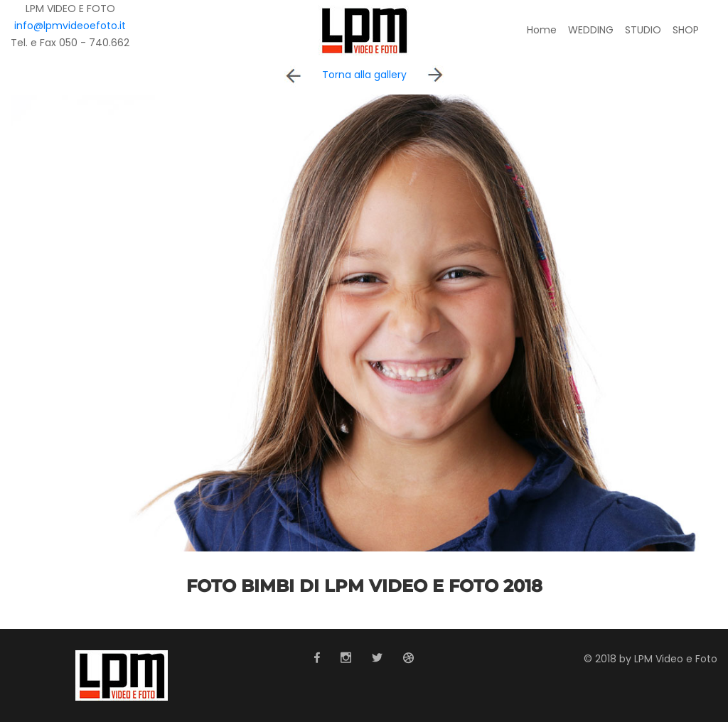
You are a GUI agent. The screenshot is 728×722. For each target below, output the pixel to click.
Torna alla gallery (364, 75)
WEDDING (591, 30)
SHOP (686, 30)
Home (542, 30)
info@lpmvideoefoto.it (70, 26)
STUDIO (643, 30)
